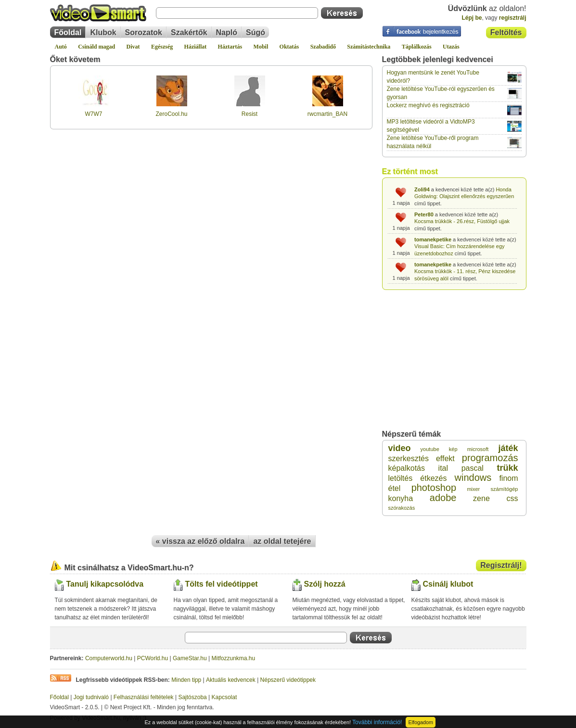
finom (508, 478)
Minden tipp (186, 680)
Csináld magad (96, 47)
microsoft (478, 449)
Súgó (256, 32)
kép (453, 449)
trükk (507, 468)
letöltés (401, 478)
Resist (250, 114)
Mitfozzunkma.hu (234, 658)
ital (443, 468)
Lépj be (472, 18)
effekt (445, 458)
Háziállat (196, 47)
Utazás (451, 47)
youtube (430, 449)
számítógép (505, 489)
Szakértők (189, 32)
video (400, 448)
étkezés (433, 478)
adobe (443, 498)
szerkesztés (409, 458)
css (512, 498)
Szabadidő (323, 47)
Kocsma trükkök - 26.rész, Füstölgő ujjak (462, 221)
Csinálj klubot (448, 584)
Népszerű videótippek (288, 680)
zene (481, 498)
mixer (473, 489)
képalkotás (407, 468)
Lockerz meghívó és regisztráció (428, 105)
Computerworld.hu (109, 658)
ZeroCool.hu (171, 114)
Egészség (162, 47)
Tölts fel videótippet (222, 584)
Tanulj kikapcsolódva (105, 584)
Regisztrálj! (501, 565)
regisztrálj (513, 18)
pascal (473, 468)
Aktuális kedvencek (231, 680)
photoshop (434, 488)
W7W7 (94, 114)
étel (395, 488)
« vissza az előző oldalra (200, 541)
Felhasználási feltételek (144, 697)
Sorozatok (144, 32)
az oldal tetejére (282, 541)
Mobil (261, 47)
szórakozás (402, 508)
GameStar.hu (190, 658)
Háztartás (230, 47)
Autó (61, 47)
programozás (490, 458)
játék (508, 448)
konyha (401, 498)
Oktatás (289, 47)
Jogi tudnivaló (91, 697)
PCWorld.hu (153, 658)
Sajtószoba (192, 697)
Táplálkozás (417, 47)
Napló (227, 32)
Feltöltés (506, 32)
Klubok (103, 32)
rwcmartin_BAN (327, 114)
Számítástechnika (369, 47)
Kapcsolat (224, 697)
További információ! (377, 722)
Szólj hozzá (325, 584)
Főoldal (68, 32)
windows (473, 477)
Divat (133, 47)
